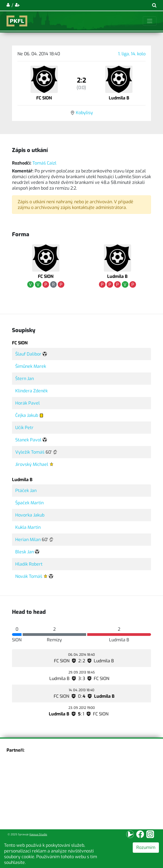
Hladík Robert (29, 564)
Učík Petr (24, 428)
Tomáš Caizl (44, 163)
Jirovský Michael (32, 464)
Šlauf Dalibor (28, 354)
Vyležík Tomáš (30, 452)
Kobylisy (84, 113)
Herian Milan (28, 540)
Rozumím (146, 847)
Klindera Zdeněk (31, 391)
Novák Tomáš (29, 576)
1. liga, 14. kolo (132, 54)
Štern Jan (25, 379)
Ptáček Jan (26, 491)
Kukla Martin (28, 527)
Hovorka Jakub (30, 515)
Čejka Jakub (27, 415)
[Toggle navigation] (150, 21)
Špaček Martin (29, 503)
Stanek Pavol (28, 440)
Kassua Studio (38, 834)
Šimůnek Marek (31, 366)
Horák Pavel (28, 403)
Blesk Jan (25, 552)
